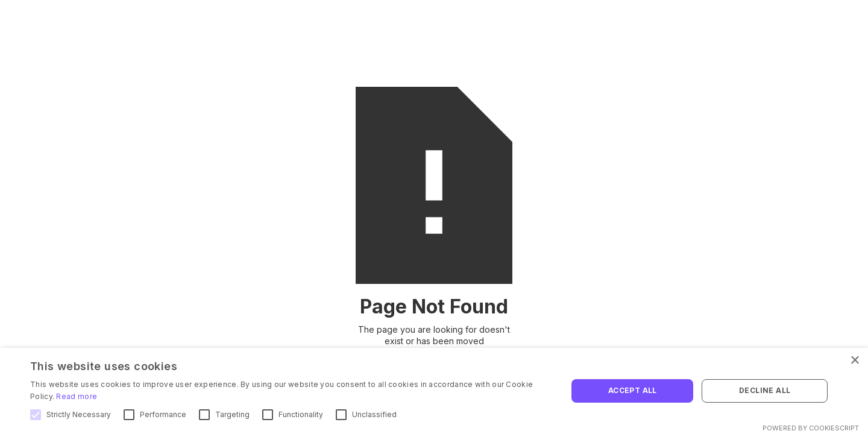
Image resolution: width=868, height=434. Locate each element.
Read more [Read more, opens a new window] (77, 396)
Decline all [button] (765, 390)
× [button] (854, 361)
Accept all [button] (633, 390)
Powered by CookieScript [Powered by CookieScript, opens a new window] (811, 428)
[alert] (434, 391)
